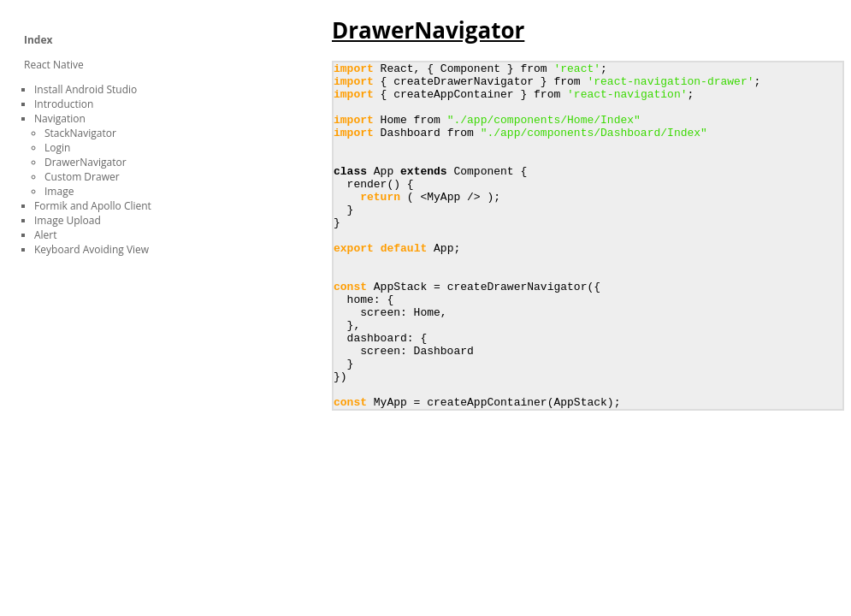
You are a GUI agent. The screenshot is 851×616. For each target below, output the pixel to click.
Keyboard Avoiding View (92, 249)
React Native (54, 65)
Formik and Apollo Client (93, 206)
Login (57, 148)
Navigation (60, 118)
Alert (46, 235)
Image (59, 191)
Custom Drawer (82, 177)
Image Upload (68, 220)
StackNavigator (80, 133)
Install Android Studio (86, 89)
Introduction (64, 104)
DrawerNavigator (86, 162)
